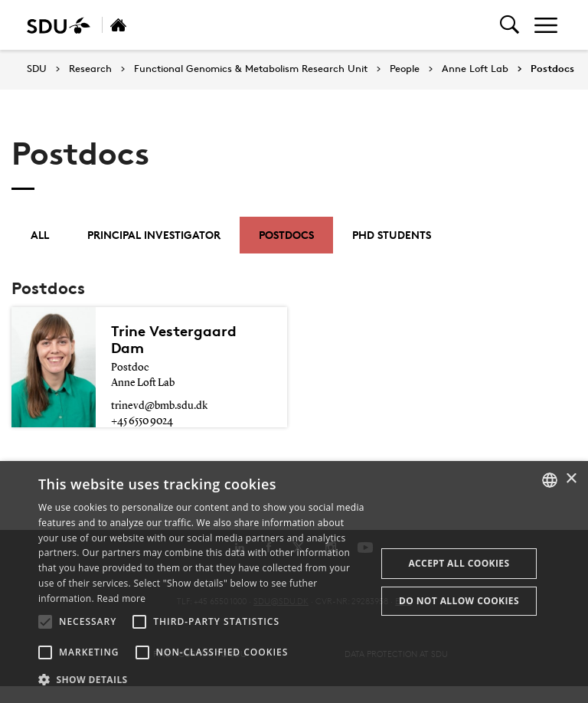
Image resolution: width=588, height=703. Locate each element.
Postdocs (552, 69)
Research (90, 69)
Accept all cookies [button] (459, 563)
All (40, 235)
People (405, 69)
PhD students (392, 235)
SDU (37, 69)
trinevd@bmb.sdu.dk (159, 406)
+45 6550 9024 (142, 421)
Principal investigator (154, 235)
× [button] (571, 479)
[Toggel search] (510, 25)
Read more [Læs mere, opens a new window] (121, 598)
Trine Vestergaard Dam (174, 339)
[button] (45, 622)
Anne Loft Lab (475, 69)
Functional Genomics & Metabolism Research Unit (251, 69)
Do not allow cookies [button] (459, 601)
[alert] (294, 582)
